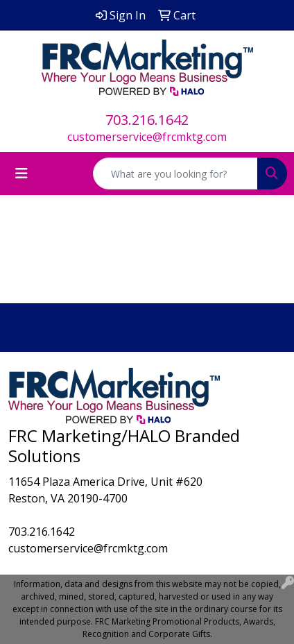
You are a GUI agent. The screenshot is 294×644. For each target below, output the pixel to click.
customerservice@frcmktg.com (147, 137)
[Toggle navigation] (21, 173)
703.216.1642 (147, 120)
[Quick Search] (175, 173)
